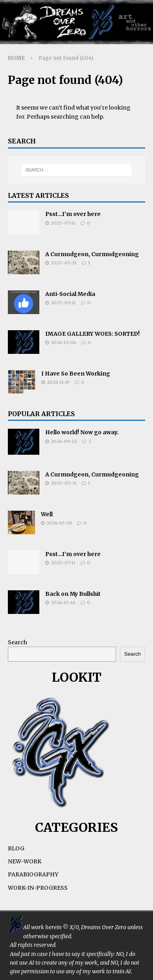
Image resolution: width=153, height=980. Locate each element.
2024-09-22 (64, 441)
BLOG (16, 848)
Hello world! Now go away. (82, 432)
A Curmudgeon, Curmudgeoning (92, 254)
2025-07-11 (63, 223)
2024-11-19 (58, 382)
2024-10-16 (63, 603)
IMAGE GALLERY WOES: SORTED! (92, 334)
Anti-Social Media (70, 294)
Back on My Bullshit (73, 594)
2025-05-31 (64, 263)
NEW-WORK (25, 861)
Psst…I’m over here (73, 214)
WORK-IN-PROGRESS (38, 888)
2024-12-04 (64, 342)
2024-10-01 (59, 523)
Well (47, 514)
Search (18, 642)
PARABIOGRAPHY (33, 874)
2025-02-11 (63, 303)
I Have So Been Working (76, 374)
